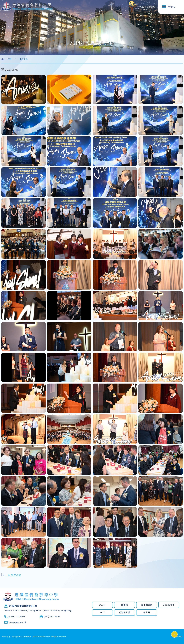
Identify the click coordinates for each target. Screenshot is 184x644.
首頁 (10, 59)
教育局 (147, 612)
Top (178, 634)
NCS (102, 612)
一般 (8, 575)
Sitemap (5, 637)
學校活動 (24, 59)
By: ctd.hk (178, 637)
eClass (102, 605)
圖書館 (125, 605)
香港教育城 (125, 612)
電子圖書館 (147, 605)
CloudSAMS (169, 605)
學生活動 (16, 575)
